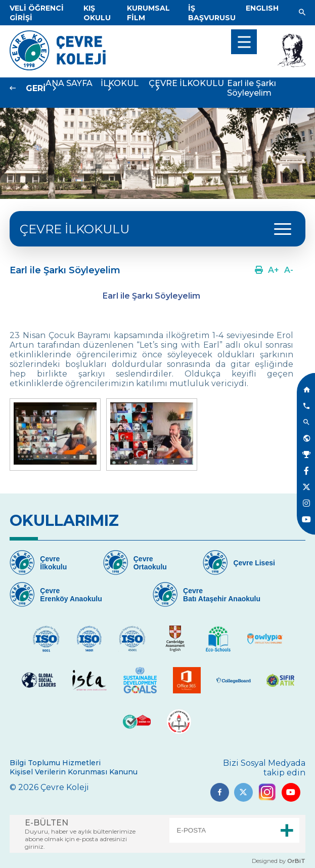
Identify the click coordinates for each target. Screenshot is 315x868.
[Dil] (262, 8)
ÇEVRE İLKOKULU (75, 229)
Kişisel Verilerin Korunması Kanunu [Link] (74, 772)
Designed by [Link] (279, 861)
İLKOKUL (120, 83)
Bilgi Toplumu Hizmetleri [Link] (55, 763)
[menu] (244, 42)
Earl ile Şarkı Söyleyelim (252, 88)
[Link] (97, 13)
